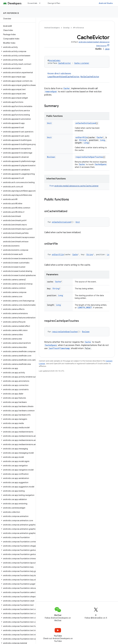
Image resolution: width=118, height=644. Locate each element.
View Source (101, 46)
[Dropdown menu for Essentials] (41, 3)
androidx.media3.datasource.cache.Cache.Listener (76, 186)
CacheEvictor (65, 63)
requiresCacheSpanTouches (89, 157)
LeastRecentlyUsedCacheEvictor (63, 77)
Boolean (51, 157)
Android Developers (52, 28)
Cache (66, 88)
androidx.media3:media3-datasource (94, 42)
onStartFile (82, 137)
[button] (17, 47)
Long (103, 140)
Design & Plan (54, 3)
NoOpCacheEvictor (90, 77)
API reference (11, 13)
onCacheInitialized (86, 123)
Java (107, 49)
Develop (66, 28)
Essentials (33, 3)
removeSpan (51, 92)
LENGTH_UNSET (85, 308)
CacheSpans (101, 164)
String (83, 140)
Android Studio (106, 3)
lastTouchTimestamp (59, 348)
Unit (49, 123)
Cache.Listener (82, 63)
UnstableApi (55, 60)
